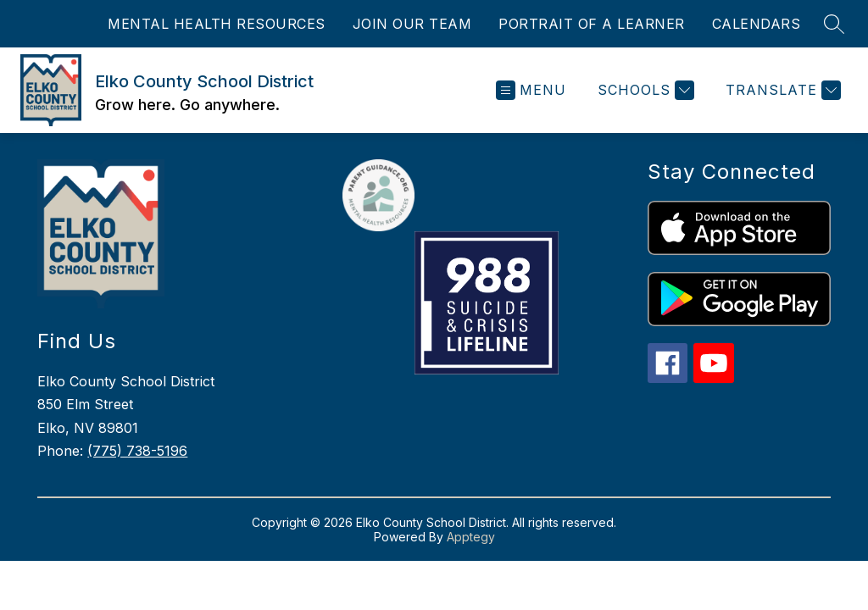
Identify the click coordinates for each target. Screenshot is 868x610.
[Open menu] (531, 90)
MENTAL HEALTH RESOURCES (217, 24)
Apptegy (471, 537)
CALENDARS (757, 24)
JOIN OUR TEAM (412, 24)
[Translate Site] (781, 90)
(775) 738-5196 (137, 451)
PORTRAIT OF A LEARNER (592, 24)
